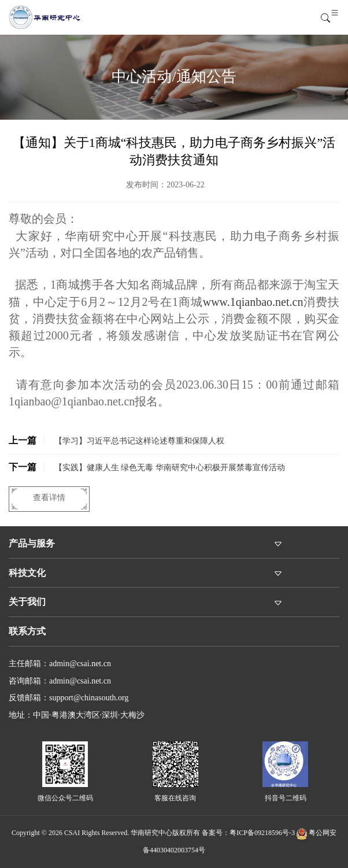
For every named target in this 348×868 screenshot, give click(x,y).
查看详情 (49, 498)
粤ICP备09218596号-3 (262, 833)
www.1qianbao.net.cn (253, 302)
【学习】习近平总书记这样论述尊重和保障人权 (116, 440)
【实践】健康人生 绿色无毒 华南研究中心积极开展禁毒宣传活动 (147, 467)
